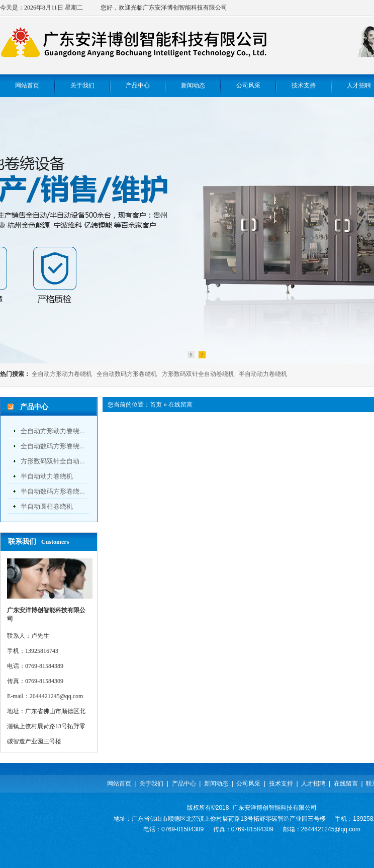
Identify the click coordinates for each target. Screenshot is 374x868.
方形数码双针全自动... (53, 461)
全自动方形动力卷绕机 (62, 374)
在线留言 (180, 405)
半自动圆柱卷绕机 (47, 506)
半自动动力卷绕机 (263, 374)
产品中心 (184, 784)
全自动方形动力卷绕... (53, 431)
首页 (156, 405)
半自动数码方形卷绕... (53, 491)
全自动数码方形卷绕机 (127, 374)
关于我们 (151, 784)
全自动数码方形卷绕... (53, 446)
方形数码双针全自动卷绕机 (198, 374)
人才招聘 (313, 784)
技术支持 (281, 784)
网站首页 (119, 784)
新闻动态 (216, 784)
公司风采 (248, 784)
